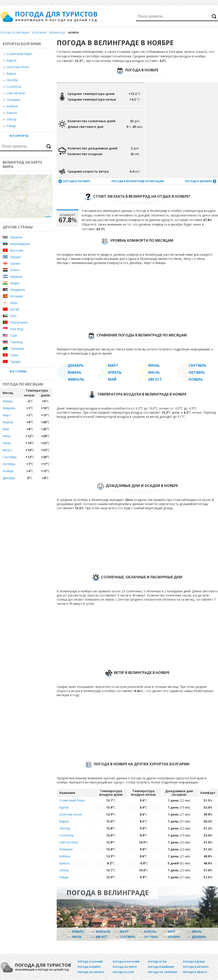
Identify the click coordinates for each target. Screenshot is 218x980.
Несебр (12, 80)
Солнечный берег (20, 54)
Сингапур (17, 329)
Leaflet (48, 216)
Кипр (14, 303)
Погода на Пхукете (91, 972)
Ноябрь (8, 471)
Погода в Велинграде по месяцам (138, 181)
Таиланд (16, 342)
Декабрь (9, 478)
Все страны (18, 371)
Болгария (39, 33)
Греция (15, 257)
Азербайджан (20, 244)
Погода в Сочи (123, 972)
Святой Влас (69, 842)
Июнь (7, 436)
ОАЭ (13, 316)
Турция (15, 362)
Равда (64, 877)
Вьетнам (17, 250)
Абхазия (16, 237)
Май (6, 429)
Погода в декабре (198, 181)
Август (8, 450)
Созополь (67, 835)
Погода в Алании (90, 962)
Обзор (64, 870)
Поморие (66, 849)
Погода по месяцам (14, 33)
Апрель (8, 422)
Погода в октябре (76, 181)
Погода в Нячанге (196, 967)
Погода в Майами (161, 967)
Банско (65, 863)
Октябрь (9, 464)
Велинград (57, 33)
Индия (15, 283)
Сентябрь (10, 457)
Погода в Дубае (194, 962)
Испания (16, 296)
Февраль (9, 408)
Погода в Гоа (157, 962)
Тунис (14, 355)
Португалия (19, 322)
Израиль (16, 277)
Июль (7, 443)
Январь (8, 401)
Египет (15, 270)
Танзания (17, 349)
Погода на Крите (125, 967)
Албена (65, 856)
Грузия (15, 263)
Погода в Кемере (89, 967)
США (14, 335)
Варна (11, 73)
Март (7, 415)
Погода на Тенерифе (162, 972)
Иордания (17, 290)
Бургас (12, 60)
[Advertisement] (185, 541)
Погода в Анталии (126, 962)
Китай (14, 309)
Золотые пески (18, 67)
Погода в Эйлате (195, 972)
